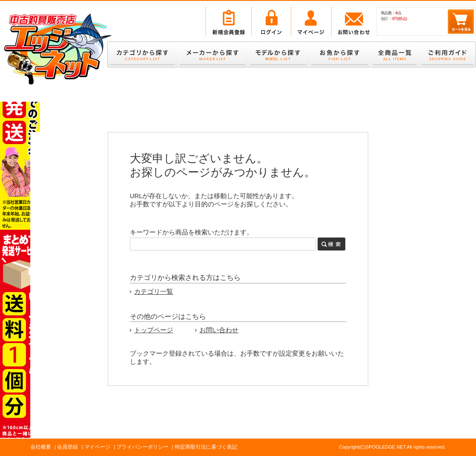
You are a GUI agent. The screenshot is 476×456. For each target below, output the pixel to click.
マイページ (97, 447)
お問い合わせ (219, 330)
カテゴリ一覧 (154, 292)
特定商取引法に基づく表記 (206, 447)
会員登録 (68, 447)
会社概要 (41, 447)
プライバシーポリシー (142, 447)
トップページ (154, 330)
